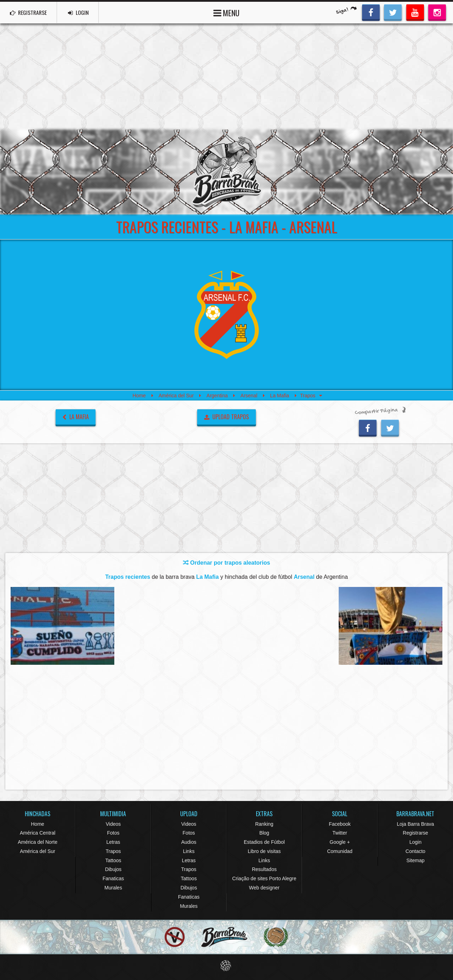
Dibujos (113, 869)
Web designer (264, 888)
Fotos (113, 833)
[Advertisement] (226, 76)
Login (415, 842)
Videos (113, 824)
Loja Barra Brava (415, 824)
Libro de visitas (264, 851)
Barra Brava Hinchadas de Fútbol (226, 172)
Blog (264, 833)
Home (139, 396)
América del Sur (176, 396)
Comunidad (340, 851)
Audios (189, 842)
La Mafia (280, 396)
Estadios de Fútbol (264, 842)
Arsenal (249, 396)
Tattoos (113, 860)
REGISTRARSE (30, 12)
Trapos (113, 851)
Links (189, 851)
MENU (226, 12)
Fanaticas (113, 878)
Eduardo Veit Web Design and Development (227, 966)
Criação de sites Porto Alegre (264, 878)
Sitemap (415, 860)
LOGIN (82, 12)
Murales (113, 888)
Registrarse (415, 833)
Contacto (415, 851)
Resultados (264, 869)
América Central (38, 833)
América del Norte (38, 842)
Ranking (264, 824)
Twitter (340, 833)
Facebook (340, 824)
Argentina (217, 396)
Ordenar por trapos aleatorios (226, 563)
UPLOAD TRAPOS (227, 417)
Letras (113, 842)
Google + (340, 842)
